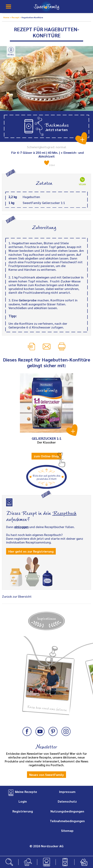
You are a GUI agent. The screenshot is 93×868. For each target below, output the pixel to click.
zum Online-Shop (46, 456)
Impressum (67, 792)
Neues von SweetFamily (46, 775)
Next (86, 660)
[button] (46, 126)
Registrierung (23, 811)
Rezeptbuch (64, 513)
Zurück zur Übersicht (17, 596)
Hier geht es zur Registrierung (31, 551)
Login (23, 801)
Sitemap (67, 831)
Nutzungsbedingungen (67, 811)
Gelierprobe (28, 300)
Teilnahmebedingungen (67, 821)
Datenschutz (67, 801)
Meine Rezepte (26, 792)
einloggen (21, 527)
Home (7, 17)
